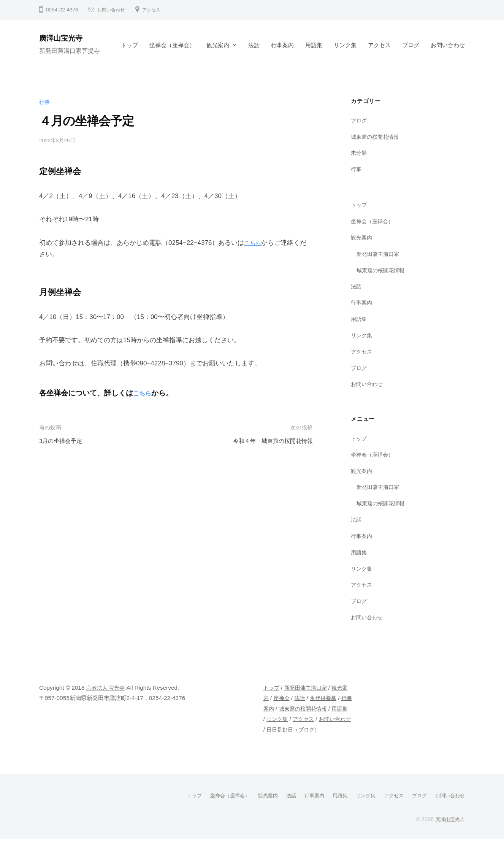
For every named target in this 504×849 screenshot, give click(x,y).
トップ (129, 45)
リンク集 (345, 45)
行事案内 (282, 45)
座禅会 (288, 698)
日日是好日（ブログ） (303, 740)
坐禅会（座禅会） (172, 45)
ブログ (411, 45)
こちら (254, 243)
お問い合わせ (113, 10)
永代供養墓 (332, 698)
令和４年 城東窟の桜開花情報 (268, 441)
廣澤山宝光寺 (64, 38)
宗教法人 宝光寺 (107, 688)
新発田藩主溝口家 (379, 254)
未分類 (359, 153)
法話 (254, 45)
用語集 (314, 45)
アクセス (157, 10)
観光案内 (218, 45)
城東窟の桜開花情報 (376, 137)
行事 (45, 102)
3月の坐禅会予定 (63, 441)
